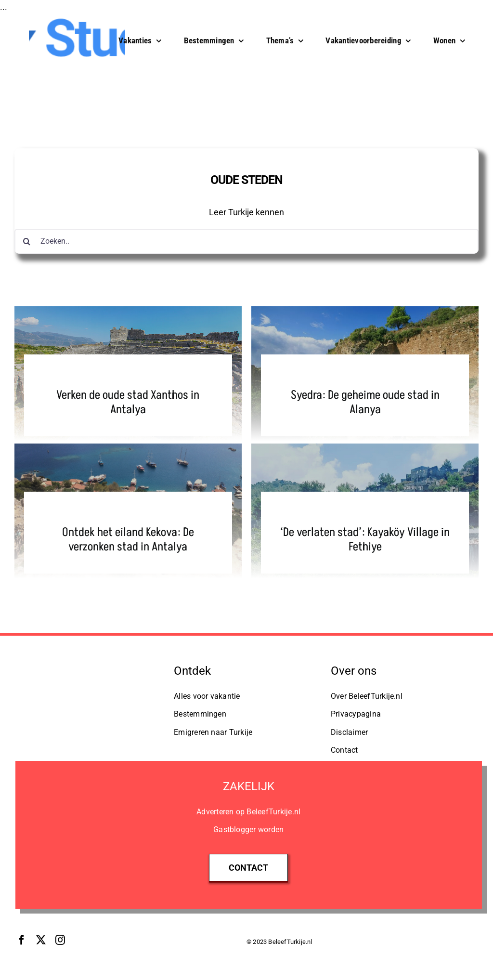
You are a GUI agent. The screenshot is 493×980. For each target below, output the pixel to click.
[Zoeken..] (246, 241)
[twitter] (41, 940)
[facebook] (22, 940)
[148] (77, 19)
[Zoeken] (27, 241)
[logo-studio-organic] (90, 665)
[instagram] (60, 940)
